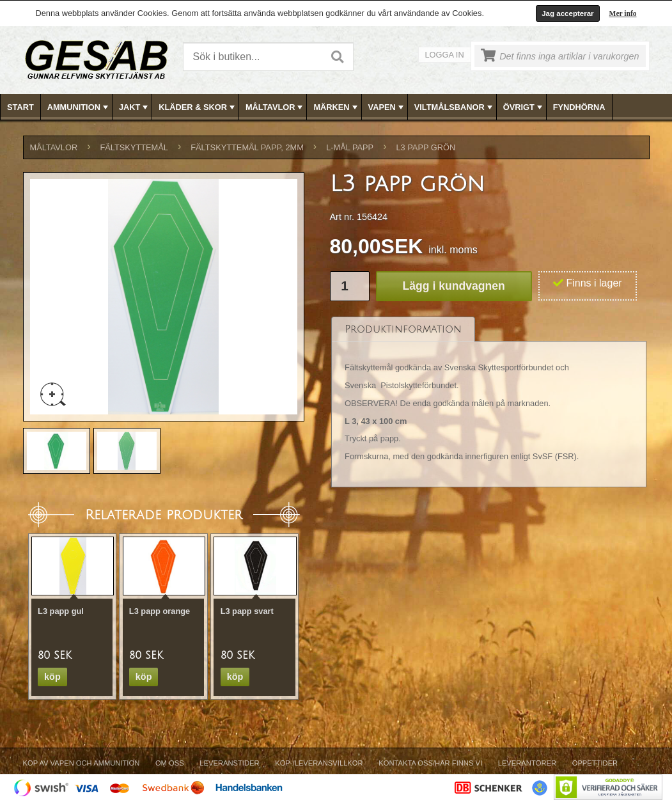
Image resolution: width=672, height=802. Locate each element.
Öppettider (595, 763)
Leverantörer (527, 763)
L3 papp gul (61, 611)
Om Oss (170, 763)
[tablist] (489, 402)
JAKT (135, 107)
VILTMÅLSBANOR (455, 107)
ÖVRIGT (524, 107)
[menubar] (336, 107)
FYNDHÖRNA (579, 107)
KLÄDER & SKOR (198, 107)
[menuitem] (21, 107)
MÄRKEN (336, 107)
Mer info (623, 13)
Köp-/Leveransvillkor (319, 763)
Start (20, 107)
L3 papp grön (426, 147)
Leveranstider (229, 763)
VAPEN (387, 107)
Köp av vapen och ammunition (82, 763)
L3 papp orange (160, 611)
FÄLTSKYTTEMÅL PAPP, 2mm (247, 147)
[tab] (403, 329)
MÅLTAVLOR (275, 107)
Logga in (445, 55)
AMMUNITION (79, 107)
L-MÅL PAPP (350, 147)
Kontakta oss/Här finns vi (430, 763)
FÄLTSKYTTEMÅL (134, 147)
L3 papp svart (247, 611)
